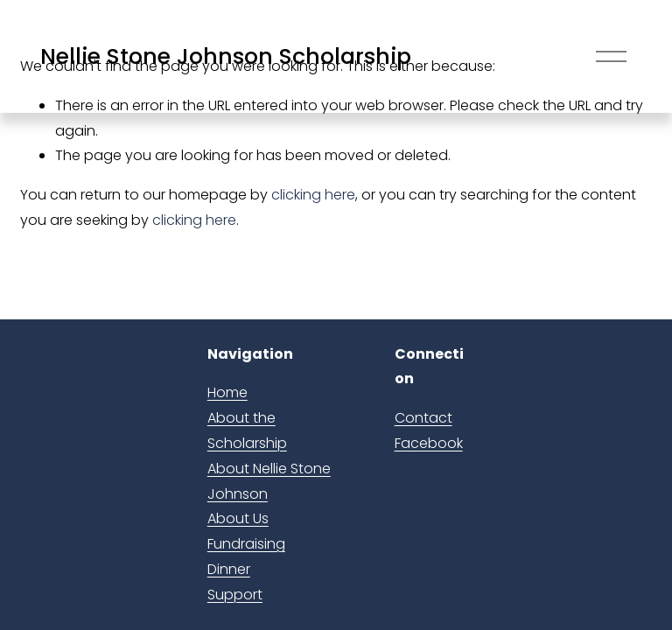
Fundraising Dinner (246, 556)
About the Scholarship (247, 430)
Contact (423, 418)
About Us (238, 518)
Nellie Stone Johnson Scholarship (226, 56)
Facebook (429, 443)
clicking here (313, 195)
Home (227, 392)
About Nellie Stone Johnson (269, 481)
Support (235, 595)
